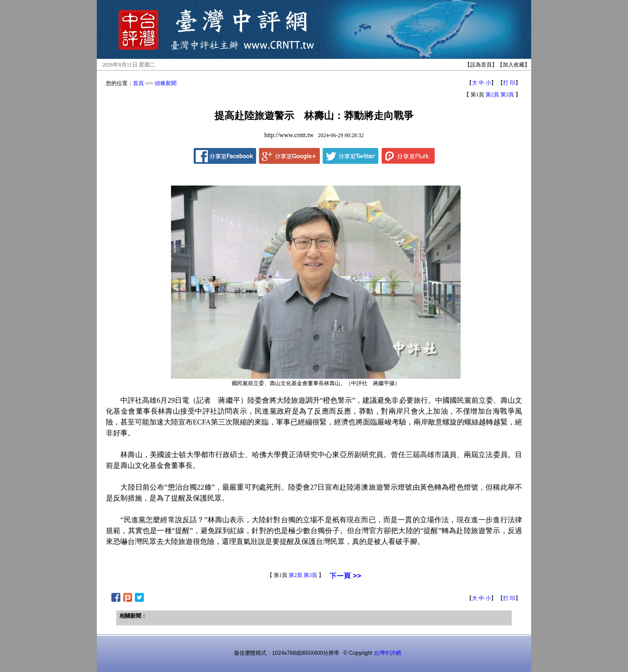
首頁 (138, 83)
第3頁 (507, 95)
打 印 (509, 83)
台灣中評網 (387, 653)
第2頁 (492, 95)
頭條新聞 (166, 83)
